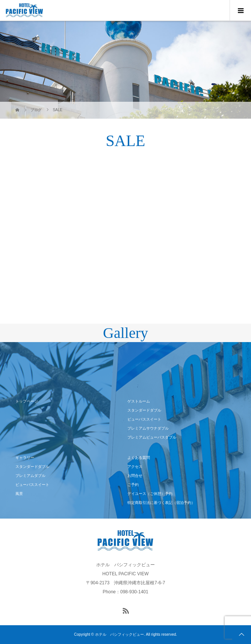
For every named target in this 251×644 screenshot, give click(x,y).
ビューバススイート (144, 419)
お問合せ (135, 476)
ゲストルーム (139, 401)
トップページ (27, 401)
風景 (19, 494)
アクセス (135, 467)
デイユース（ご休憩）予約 (150, 494)
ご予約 (133, 485)
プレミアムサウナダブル (148, 428)
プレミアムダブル (30, 476)
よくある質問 (139, 458)
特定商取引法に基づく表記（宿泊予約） (161, 503)
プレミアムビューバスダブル (152, 437)
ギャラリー (25, 458)
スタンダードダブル (144, 410)
